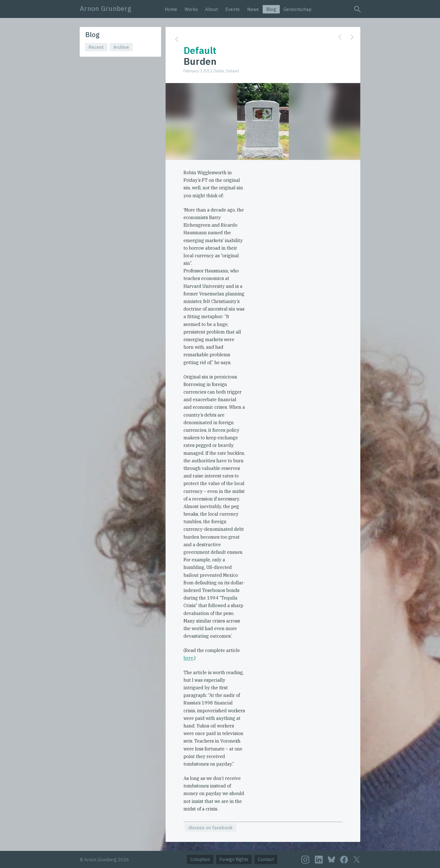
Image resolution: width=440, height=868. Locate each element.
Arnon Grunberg (106, 8)
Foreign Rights (234, 859)
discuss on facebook (210, 828)
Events (233, 9)
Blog (271, 9)
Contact (266, 859)
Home (171, 9)
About (212, 9)
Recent (96, 47)
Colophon (200, 859)
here (188, 658)
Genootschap (297, 9)
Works (191, 9)
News (253, 9)
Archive (121, 47)
